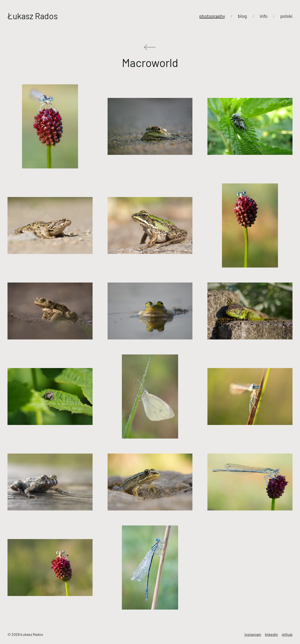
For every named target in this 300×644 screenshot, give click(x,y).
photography (212, 16)
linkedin (271, 634)
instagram (253, 634)
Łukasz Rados (33, 16)
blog (242, 16)
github (287, 634)
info (264, 16)
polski (286, 16)
